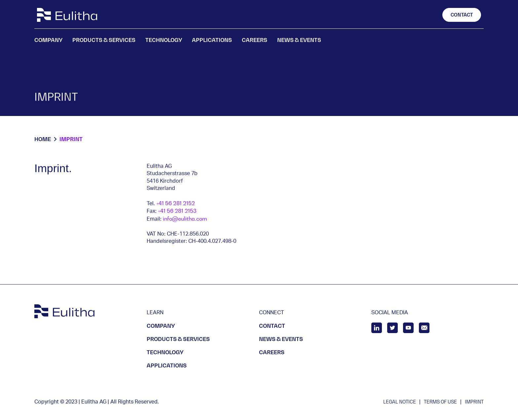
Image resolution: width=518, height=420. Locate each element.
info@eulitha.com (185, 219)
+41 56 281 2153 (177, 211)
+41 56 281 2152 (176, 203)
